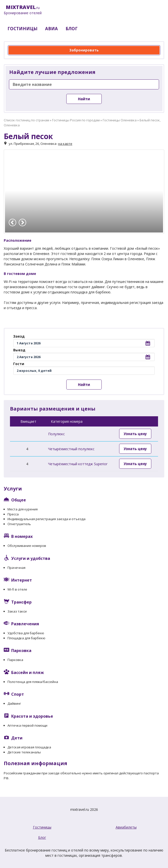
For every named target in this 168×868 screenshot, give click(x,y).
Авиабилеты (126, 827)
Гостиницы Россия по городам (76, 120)
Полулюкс (56, 434)
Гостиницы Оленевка (120, 120)
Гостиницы (42, 827)
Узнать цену (135, 434)
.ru (23, 10)
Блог (42, 837)
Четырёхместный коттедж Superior (78, 464)
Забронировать (84, 50)
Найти (84, 99)
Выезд (19, 350)
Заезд (19, 336)
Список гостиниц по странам (26, 120)
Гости (19, 364)
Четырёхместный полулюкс (71, 449)
